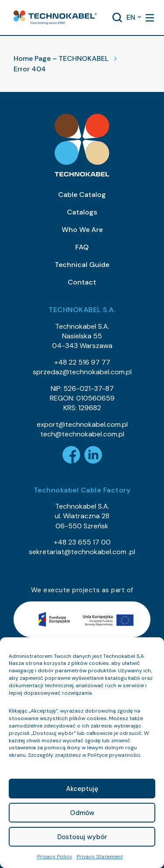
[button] (55, 18)
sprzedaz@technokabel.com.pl (82, 372)
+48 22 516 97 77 (82, 362)
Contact (82, 282)
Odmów (82, 813)
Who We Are (82, 230)
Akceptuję (82, 789)
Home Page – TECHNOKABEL (61, 58)
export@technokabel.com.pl (82, 424)
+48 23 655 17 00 (82, 542)
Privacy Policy (55, 857)
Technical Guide (82, 265)
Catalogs (82, 212)
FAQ (82, 247)
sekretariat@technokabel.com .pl (82, 552)
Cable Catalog (82, 195)
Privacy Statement (100, 857)
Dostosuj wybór (82, 837)
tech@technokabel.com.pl (82, 434)
